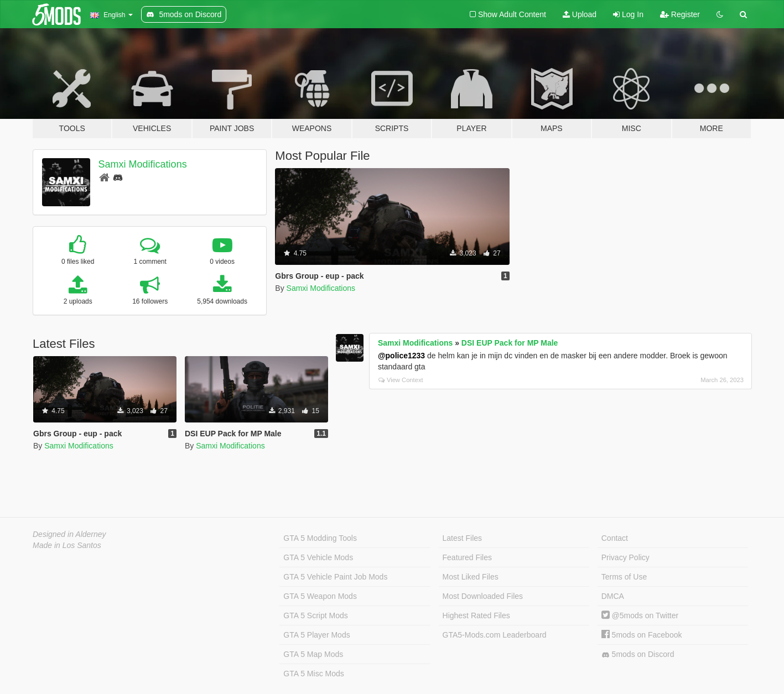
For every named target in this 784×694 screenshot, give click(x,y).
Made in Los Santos (67, 545)
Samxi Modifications (143, 164)
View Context (401, 380)
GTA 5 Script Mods (315, 615)
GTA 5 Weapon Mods (320, 596)
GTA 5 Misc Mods (313, 674)
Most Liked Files (471, 577)
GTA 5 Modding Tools (320, 538)
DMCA (613, 596)
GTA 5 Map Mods (313, 654)
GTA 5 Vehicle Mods (318, 557)
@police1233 (401, 356)
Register (680, 14)
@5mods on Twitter (640, 615)
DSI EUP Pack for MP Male (510, 343)
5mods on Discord (638, 654)
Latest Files (463, 538)
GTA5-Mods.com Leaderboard (495, 635)
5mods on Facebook (642, 635)
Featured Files (467, 557)
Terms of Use (624, 577)
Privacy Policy (625, 557)
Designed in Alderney (69, 534)
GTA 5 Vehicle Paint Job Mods (335, 577)
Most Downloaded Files (483, 596)
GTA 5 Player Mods (316, 635)
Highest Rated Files (476, 615)
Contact (615, 538)
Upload (580, 14)
